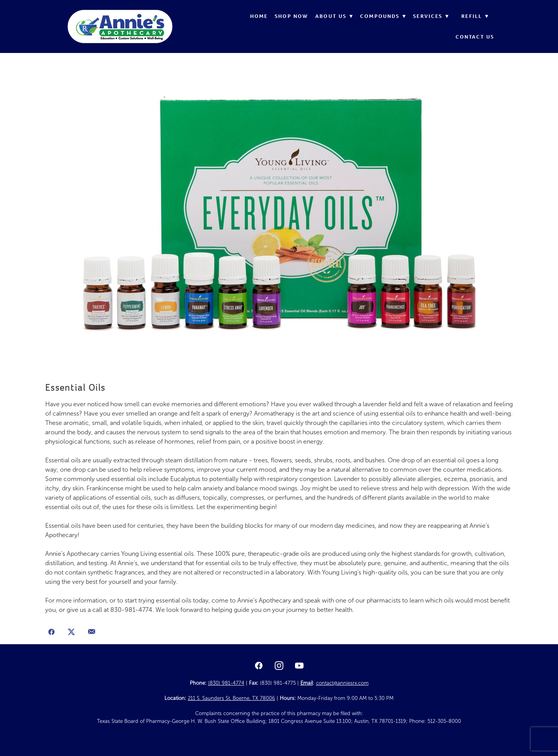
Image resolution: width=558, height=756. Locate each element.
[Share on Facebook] (51, 633)
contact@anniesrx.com (342, 683)
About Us (334, 16)
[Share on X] (72, 633)
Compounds (383, 16)
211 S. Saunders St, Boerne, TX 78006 (231, 698)
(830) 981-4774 (226, 683)
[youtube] (299, 666)
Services (431, 16)
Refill (475, 16)
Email (307, 683)
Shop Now (291, 16)
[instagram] (279, 666)
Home (259, 16)
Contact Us (475, 37)
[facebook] (259, 666)
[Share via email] (92, 633)
